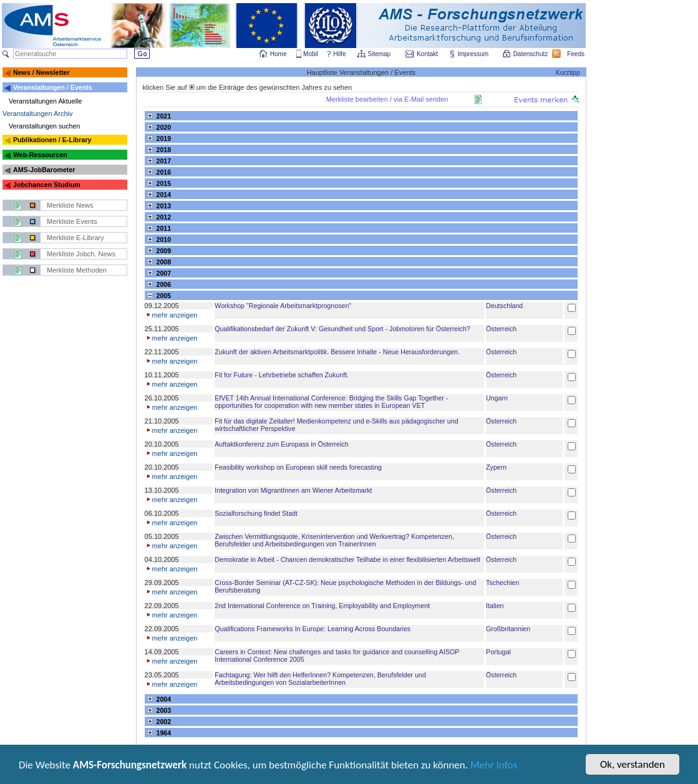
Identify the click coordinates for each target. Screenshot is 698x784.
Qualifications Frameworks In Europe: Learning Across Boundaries (313, 629)
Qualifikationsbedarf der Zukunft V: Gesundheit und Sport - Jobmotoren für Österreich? (342, 329)
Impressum (474, 54)
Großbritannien (508, 629)
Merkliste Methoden (77, 270)
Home (279, 54)
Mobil (311, 54)
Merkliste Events (72, 221)
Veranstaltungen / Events (53, 87)
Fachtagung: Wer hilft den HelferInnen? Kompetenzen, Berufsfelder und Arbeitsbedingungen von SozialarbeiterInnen (320, 679)
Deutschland (504, 306)
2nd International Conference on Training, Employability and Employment (322, 606)
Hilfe (340, 54)
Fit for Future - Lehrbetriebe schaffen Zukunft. (282, 375)
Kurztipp (568, 72)
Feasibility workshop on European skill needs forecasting (298, 467)
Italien (495, 606)
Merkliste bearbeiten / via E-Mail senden (387, 99)
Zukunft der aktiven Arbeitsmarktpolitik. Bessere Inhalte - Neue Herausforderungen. (337, 352)
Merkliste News (70, 205)
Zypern (496, 467)
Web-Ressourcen (40, 155)
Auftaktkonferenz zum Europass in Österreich (281, 444)
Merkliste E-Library (75, 238)
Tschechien (502, 583)
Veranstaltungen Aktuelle (45, 101)
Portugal (498, 652)
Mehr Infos (494, 766)
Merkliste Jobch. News (81, 254)
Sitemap (380, 54)
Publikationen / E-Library (52, 140)
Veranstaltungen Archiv (38, 114)
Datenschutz (531, 54)
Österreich (501, 329)
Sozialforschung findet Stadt (256, 513)
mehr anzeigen (171, 315)
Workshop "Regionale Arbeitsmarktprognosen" (283, 306)
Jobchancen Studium (47, 185)
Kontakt (427, 54)
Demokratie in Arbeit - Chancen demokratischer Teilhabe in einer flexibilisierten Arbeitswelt (347, 559)
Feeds (576, 54)
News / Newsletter (41, 72)
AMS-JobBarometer (44, 170)
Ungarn (497, 398)
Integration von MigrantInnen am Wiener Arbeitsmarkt (293, 490)
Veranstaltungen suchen (44, 126)
